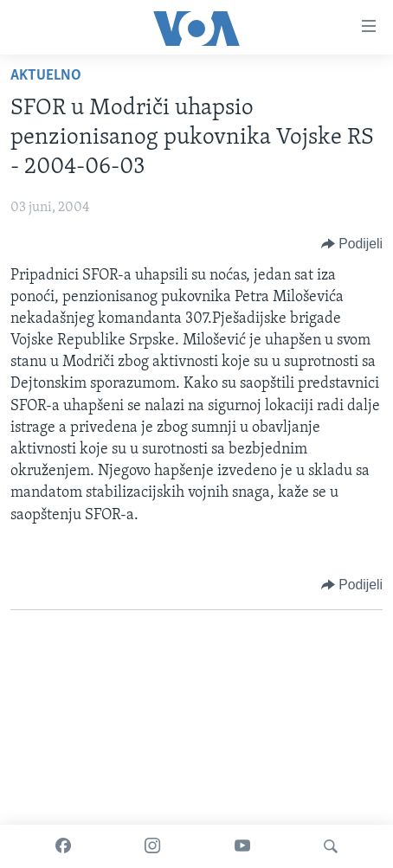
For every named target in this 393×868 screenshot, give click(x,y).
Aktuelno (46, 76)
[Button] (352, 244)
